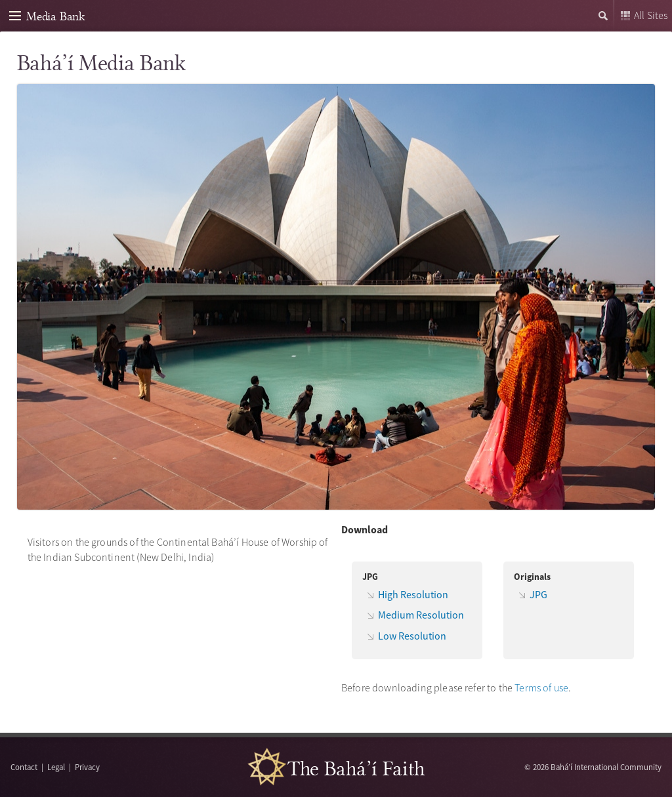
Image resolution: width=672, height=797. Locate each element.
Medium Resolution (421, 615)
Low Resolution (412, 636)
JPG (538, 594)
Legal (56, 767)
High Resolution (413, 594)
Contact (24, 767)
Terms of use (541, 687)
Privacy (87, 767)
